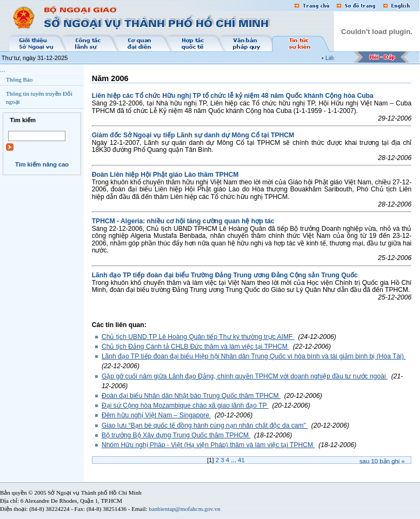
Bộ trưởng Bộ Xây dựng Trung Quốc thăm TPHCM (176, 435)
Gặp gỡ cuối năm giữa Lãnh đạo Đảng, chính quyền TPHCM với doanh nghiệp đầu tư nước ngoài (245, 376)
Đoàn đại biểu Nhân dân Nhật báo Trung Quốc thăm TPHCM (191, 396)
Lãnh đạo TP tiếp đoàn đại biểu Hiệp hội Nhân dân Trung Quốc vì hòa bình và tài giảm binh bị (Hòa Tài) (254, 356)
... (2, 70)
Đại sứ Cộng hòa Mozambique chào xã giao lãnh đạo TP (185, 405)
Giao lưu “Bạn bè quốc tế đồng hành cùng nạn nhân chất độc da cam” (205, 425)
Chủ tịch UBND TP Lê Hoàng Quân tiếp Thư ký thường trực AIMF (198, 337)
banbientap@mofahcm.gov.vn (184, 509)
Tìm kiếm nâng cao (42, 164)
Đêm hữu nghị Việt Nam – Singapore (156, 415)
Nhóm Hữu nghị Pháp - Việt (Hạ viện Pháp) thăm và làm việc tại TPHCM (208, 445)
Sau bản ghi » (382, 461)
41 (241, 460)
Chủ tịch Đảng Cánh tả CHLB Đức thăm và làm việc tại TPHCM (195, 347)
